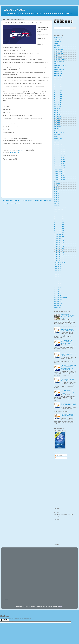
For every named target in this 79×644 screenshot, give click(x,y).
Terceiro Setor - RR (59, 252)
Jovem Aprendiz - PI (59, 164)
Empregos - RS (58, 101)
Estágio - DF (57, 113)
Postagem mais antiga (43, 200)
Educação (57, 67)
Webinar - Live (58, 308)
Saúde (56, 211)
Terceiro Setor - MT (59, 237)
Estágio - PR (57, 122)
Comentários (59, 458)
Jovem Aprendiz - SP (59, 180)
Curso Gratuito (58, 57)
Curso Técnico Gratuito (60, 59)
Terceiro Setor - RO (59, 250)
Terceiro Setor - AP (59, 219)
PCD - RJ (57, 197)
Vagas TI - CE (58, 270)
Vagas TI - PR (58, 288)
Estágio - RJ (57, 124)
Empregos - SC (58, 103)
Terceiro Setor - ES (59, 227)
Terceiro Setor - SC (59, 256)
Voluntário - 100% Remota (61, 298)
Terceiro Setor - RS (59, 254)
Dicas (56, 63)
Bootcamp (57, 48)
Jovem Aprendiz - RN (60, 170)
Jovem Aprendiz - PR (60, 166)
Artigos (56, 44)
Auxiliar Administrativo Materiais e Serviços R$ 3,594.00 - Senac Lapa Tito (68, 329)
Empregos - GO (58, 83)
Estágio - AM (57, 107)
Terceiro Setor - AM (59, 217)
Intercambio (57, 140)
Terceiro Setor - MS (59, 235)
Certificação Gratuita (59, 49)
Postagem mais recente (11, 200)
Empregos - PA (58, 93)
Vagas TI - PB (58, 284)
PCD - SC (57, 201)
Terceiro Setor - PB (59, 241)
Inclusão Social (58, 138)
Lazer (56, 181)
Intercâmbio (57, 142)
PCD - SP (57, 203)
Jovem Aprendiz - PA (59, 158)
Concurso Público (59, 53)
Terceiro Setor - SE (59, 258)
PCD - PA (57, 195)
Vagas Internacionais (59, 262)
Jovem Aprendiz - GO (60, 152)
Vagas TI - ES (58, 274)
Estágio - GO (58, 115)
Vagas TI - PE (58, 286)
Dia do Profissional (59, 61)
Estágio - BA (57, 109)
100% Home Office (59, 38)
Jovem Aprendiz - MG (60, 156)
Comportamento (58, 51)
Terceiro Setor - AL (59, 215)
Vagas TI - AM (58, 266)
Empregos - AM (58, 73)
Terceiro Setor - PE (59, 243)
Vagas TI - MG (58, 278)
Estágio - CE (57, 111)
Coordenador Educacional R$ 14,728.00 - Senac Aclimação (68, 404)
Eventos (56, 130)
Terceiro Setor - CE (59, 223)
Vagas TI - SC (58, 294)
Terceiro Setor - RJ (59, 248)
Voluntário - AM (58, 300)
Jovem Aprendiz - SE (59, 178)
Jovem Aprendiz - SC (60, 176)
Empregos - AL (58, 71)
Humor (56, 136)
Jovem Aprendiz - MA (60, 154)
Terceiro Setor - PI (59, 245)
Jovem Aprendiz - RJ (59, 168)
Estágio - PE (57, 120)
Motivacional (57, 183)
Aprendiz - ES (58, 42)
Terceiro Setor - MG (59, 233)
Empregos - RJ (58, 99)
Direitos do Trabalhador (60, 65)
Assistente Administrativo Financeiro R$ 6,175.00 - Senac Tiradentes (67, 416)
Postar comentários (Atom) (14, 204)
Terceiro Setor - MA (59, 231)
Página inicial (27, 200)
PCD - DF (57, 189)
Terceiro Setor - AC (59, 213)
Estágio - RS (57, 126)
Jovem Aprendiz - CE (60, 148)
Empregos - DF (58, 79)
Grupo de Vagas (14, 10)
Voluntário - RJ (58, 304)
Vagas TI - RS (58, 292)
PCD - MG (57, 193)
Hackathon (57, 134)
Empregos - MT (58, 91)
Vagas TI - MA (58, 276)
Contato (56, 55)
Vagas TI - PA (58, 282)
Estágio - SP (57, 128)
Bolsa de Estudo (58, 46)
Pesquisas (57, 205)
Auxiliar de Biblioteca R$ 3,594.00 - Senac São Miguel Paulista (68, 392)
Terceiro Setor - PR (59, 246)
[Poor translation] (6, 620)
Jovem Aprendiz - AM (60, 144)
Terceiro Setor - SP (14, 152)
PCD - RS (57, 199)
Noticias (56, 185)
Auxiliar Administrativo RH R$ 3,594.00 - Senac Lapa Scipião (68, 354)
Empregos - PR (58, 97)
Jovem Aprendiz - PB (59, 160)
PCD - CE (57, 187)
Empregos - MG (58, 87)
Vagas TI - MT (58, 280)
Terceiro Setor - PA (59, 239)
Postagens (59, 455)
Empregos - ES (58, 81)
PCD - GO (57, 191)
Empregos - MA (58, 85)
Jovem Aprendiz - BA (59, 146)
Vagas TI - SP (58, 296)
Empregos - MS (58, 89)
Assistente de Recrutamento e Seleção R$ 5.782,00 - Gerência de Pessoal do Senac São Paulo (69, 368)
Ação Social (57, 40)
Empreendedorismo (59, 69)
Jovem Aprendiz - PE (59, 162)
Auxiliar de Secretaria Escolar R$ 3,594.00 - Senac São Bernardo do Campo (68, 379)
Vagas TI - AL (58, 264)
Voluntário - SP (58, 306)
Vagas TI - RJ (58, 290)
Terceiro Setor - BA (59, 221)
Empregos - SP (58, 105)
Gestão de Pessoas (59, 132)
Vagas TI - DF (58, 272)
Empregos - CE (58, 77)
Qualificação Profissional (60, 207)
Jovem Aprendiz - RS (60, 174)
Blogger (61, 606)
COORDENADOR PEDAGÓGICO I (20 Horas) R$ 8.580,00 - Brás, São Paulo (68, 316)
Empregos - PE (58, 95)
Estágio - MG (58, 118)
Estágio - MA (57, 116)
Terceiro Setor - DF (59, 225)
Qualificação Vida (59, 209)
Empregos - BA (58, 75)
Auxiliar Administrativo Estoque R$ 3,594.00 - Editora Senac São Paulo (69, 342)
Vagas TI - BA (58, 268)
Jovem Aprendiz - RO (60, 172)
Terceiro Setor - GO (59, 229)
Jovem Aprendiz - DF (59, 150)
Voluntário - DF (58, 302)
